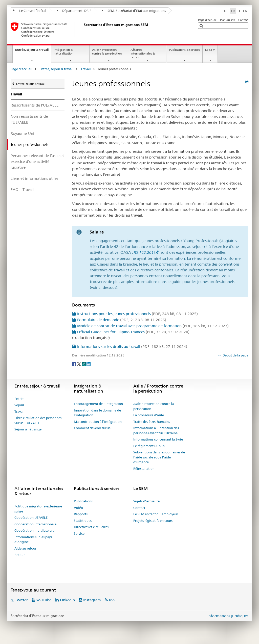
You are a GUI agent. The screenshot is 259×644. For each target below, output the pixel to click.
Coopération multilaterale (34, 530)
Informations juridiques (228, 616)
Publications (83, 501)
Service (79, 533)
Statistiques (83, 521)
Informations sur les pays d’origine (33, 539)
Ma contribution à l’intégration (98, 422)
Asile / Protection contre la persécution (107, 51)
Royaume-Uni (22, 133)
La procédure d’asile (149, 415)
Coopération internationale (35, 524)
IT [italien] (239, 11)
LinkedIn (67, 600)
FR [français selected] (233, 11)
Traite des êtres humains (152, 422)
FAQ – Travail (22, 189)
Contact (243, 20)
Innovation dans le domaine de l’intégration (97, 413)
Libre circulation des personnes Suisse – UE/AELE (38, 420)
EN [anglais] (245, 11)
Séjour (19, 405)
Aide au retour (25, 548)
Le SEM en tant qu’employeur (156, 514)
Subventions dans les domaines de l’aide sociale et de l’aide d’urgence (159, 457)
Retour (20, 555)
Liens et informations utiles (34, 178)
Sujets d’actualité (146, 501)
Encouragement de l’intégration (98, 404)
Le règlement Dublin (149, 446)
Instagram (92, 600)
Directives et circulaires (91, 527)
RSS (112, 600)
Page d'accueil (207, 20)
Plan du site (228, 20)
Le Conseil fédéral (30, 11)
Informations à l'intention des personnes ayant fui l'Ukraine (156, 430)
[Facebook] (74, 364)
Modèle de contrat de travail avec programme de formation (153, 326)
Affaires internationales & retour (143, 53)
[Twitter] (79, 364)
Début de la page (235, 355)
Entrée (19, 399)
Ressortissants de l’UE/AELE (35, 105)
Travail (86, 69)
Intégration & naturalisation (63, 51)
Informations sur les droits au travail (132, 346)
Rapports (81, 514)
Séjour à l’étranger (29, 429)
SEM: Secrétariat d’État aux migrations (134, 11)
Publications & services (185, 50)
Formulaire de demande (122, 320)
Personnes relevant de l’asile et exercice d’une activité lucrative (37, 161)
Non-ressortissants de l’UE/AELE (29, 119)
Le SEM (210, 50)
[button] (202, 26)
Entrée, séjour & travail (33, 51)
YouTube (44, 600)
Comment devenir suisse (92, 428)
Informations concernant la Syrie (158, 439)
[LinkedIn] (89, 364)
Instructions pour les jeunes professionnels (137, 314)
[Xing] (84, 364)
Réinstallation (144, 469)
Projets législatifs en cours (153, 521)
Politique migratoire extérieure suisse (38, 509)
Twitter (21, 600)
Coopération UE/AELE (31, 518)
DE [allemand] (226, 11)
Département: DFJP (74, 11)
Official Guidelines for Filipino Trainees (133, 332)
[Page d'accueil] (83, 30)
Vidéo (78, 508)
